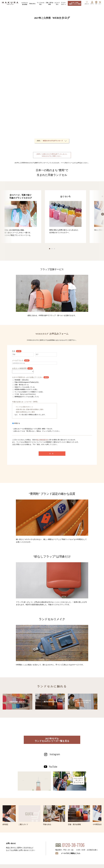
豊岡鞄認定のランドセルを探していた (27, 397)
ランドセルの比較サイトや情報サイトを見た (29, 392)
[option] (21, 217)
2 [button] (52, 249)
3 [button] (54, 249)
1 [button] (50, 249)
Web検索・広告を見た (22, 380)
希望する (17, 423)
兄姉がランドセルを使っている (25, 387)
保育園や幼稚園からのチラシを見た (26, 389)
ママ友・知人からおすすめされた (25, 394)
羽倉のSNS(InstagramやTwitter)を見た (27, 382)
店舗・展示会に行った (22, 385)
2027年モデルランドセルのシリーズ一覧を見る (52, 740)
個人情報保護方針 (42, 440)
